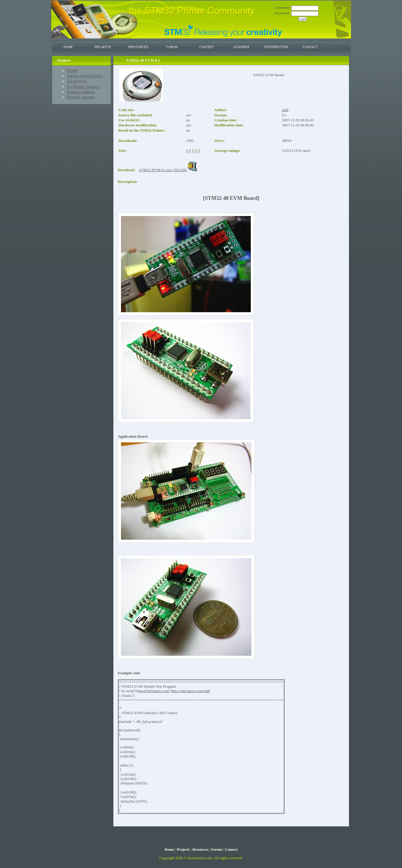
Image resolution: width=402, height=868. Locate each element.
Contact (231, 850)
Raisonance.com (200, 858)
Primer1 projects (81, 97)
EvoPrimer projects (83, 86)
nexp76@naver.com (154, 691)
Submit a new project (85, 76)
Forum (217, 850)
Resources (200, 850)
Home (72, 70)
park (285, 110)
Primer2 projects (81, 92)
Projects (183, 850)
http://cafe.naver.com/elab (190, 691)
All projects (77, 81)
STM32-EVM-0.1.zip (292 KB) (168, 170)
